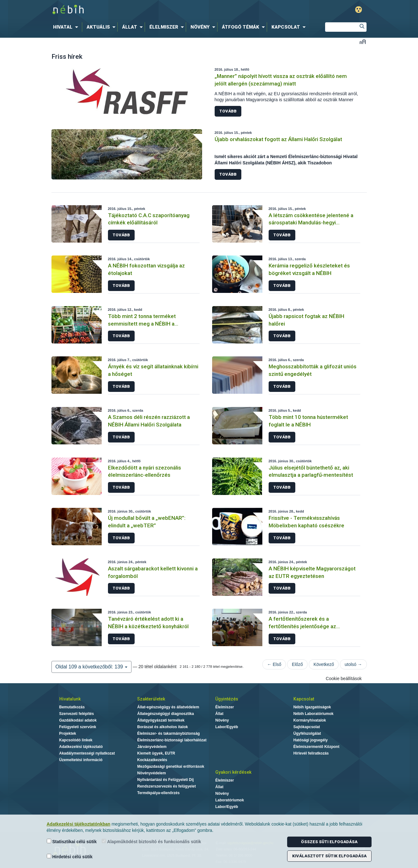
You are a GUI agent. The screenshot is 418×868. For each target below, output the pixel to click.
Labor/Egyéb (227, 727)
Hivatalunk (70, 699)
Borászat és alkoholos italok (162, 727)
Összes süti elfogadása (329, 842)
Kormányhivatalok (310, 720)
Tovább (228, 111)
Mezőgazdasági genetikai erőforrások (171, 766)
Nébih (142, 10)
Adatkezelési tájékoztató (81, 747)
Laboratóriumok (230, 800)
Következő (324, 664)
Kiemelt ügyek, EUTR (156, 753)
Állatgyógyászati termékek (161, 720)
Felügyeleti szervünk (78, 727)
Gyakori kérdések (233, 772)
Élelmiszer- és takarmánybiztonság (168, 733)
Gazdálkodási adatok (78, 720)
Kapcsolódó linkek (76, 740)
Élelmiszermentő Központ (316, 747)
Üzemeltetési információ (81, 760)
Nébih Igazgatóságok (312, 707)
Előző (297, 664)
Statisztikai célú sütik (72, 841)
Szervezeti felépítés (77, 714)
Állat (219, 714)
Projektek (68, 733)
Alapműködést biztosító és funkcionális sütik (151, 841)
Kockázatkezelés (152, 760)
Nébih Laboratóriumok (313, 714)
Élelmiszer (225, 707)
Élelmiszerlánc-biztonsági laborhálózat (172, 740)
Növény (222, 720)
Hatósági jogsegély (311, 740)
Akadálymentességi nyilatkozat (87, 753)
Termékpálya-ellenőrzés (158, 793)
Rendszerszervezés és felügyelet (166, 786)
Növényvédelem (151, 773)
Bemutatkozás (72, 707)
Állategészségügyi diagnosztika (166, 714)
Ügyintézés (227, 699)
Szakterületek (151, 699)
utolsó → (353, 664)
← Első (274, 664)
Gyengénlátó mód (359, 10)
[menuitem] (67, 27)
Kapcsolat (304, 699)
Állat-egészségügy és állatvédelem (168, 707)
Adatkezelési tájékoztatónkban (79, 824)
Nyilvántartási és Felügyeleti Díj (165, 780)
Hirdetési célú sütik (70, 857)
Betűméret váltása (363, 42)
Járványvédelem (152, 747)
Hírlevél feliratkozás (311, 753)
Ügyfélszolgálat (307, 733)
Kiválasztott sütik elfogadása (329, 856)
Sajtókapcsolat (307, 727)
